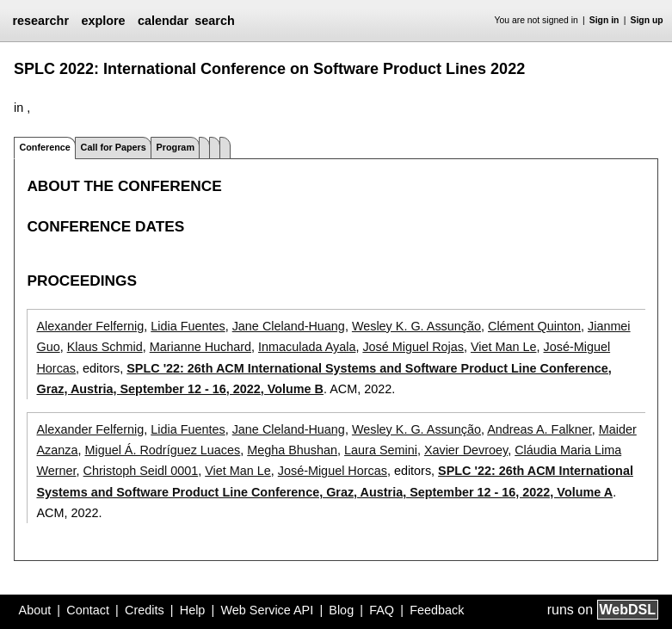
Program (176, 147)
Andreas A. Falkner (539, 429)
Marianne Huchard (200, 347)
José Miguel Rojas (413, 347)
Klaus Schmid (105, 347)
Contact (88, 610)
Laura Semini (381, 450)
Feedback (437, 610)
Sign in (604, 20)
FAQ (382, 610)
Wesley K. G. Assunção (416, 326)
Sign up (647, 20)
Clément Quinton (534, 326)
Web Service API (267, 610)
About (35, 610)
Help (193, 610)
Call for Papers (114, 147)
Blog (341, 610)
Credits (145, 610)
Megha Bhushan (292, 450)
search (214, 21)
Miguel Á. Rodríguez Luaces (162, 450)
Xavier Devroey (466, 450)
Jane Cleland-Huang (289, 326)
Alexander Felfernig (90, 326)
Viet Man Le (504, 347)
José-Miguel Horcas (333, 471)
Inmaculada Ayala (307, 347)
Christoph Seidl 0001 (141, 471)
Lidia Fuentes (188, 326)
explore (103, 21)
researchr (40, 21)
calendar (163, 21)
